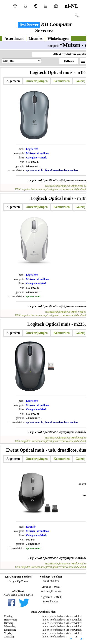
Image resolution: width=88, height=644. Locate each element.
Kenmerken (62, 81)
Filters (69, 61)
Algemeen (13, 81)
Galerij (80, 81)
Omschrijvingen (37, 81)
